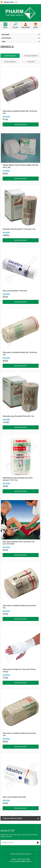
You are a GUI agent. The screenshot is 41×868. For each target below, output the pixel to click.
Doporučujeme (10, 56)
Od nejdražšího (10, 62)
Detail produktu (21, 124)
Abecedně (31, 62)
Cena (4, 42)
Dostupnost (6, 38)
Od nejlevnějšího (31, 56)
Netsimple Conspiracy (24, 854)
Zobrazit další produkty (12, 818)
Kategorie (5, 35)
